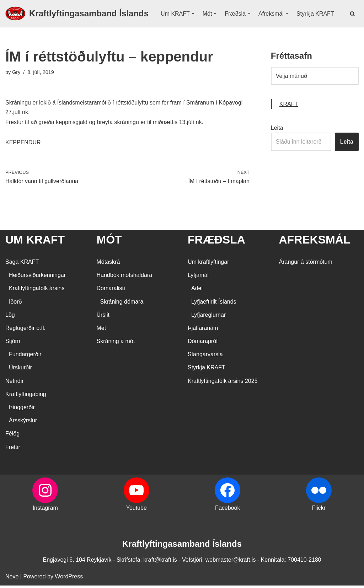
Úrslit (103, 317)
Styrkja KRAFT (180, 26)
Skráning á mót (116, 344)
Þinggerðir (22, 410)
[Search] (352, 21)
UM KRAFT (35, 242)
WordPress (69, 579)
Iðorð (15, 304)
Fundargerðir (25, 357)
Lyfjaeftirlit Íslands (214, 304)
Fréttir (13, 450)
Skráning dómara (122, 304)
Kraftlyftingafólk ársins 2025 (223, 383)
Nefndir (15, 383)
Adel (197, 291)
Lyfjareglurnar (208, 317)
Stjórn (13, 344)
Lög (10, 317)
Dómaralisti (111, 291)
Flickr (319, 510)
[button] (193, 16)
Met (101, 330)
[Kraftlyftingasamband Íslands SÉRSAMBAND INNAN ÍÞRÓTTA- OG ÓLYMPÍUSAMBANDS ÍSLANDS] (77, 21)
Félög (12, 436)
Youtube (136, 510)
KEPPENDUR (23, 157)
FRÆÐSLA (216, 242)
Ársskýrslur (23, 423)
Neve (12, 579)
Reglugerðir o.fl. (25, 330)
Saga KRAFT (22, 264)
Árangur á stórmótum (306, 264)
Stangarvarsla (205, 357)
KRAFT (289, 119)
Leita (277, 142)
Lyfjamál (198, 277)
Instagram (45, 510)
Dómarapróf (203, 344)
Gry (16, 87)
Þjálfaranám (203, 330)
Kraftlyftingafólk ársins (37, 291)
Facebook (227, 510)
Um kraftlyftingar (208, 264)
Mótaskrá (108, 264)
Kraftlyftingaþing (26, 397)
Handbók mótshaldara (125, 277)
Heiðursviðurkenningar (37, 277)
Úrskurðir (20, 370)
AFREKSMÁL (315, 242)
